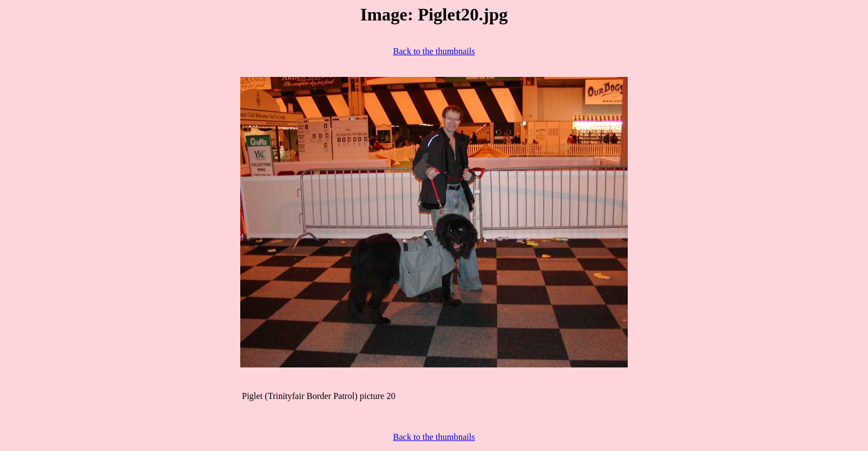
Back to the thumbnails (434, 51)
